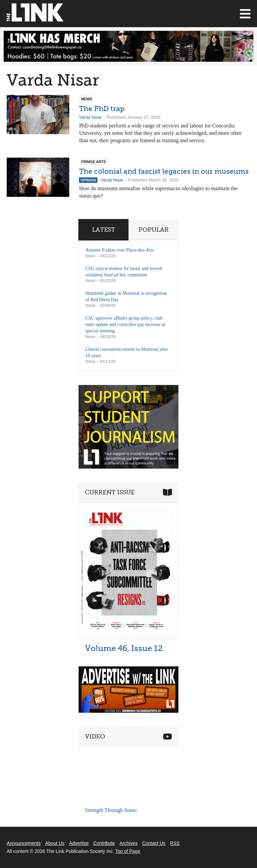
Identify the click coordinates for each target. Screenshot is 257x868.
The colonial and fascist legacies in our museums (164, 171)
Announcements (24, 843)
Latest (104, 230)
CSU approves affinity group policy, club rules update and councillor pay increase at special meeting (125, 324)
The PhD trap (102, 108)
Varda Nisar (90, 117)
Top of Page (128, 851)
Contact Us (154, 843)
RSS (175, 843)
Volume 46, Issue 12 (124, 648)
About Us (55, 843)
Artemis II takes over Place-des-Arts (119, 250)
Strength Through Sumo (111, 810)
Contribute (104, 843)
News (90, 256)
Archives (128, 843)
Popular (154, 230)
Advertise (79, 843)
